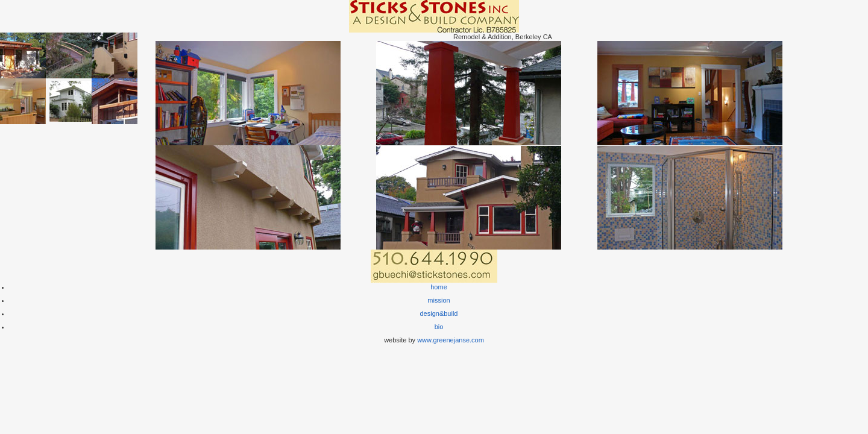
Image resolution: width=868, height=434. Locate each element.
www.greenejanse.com (451, 340)
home (439, 287)
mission (439, 300)
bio (439, 327)
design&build (439, 313)
